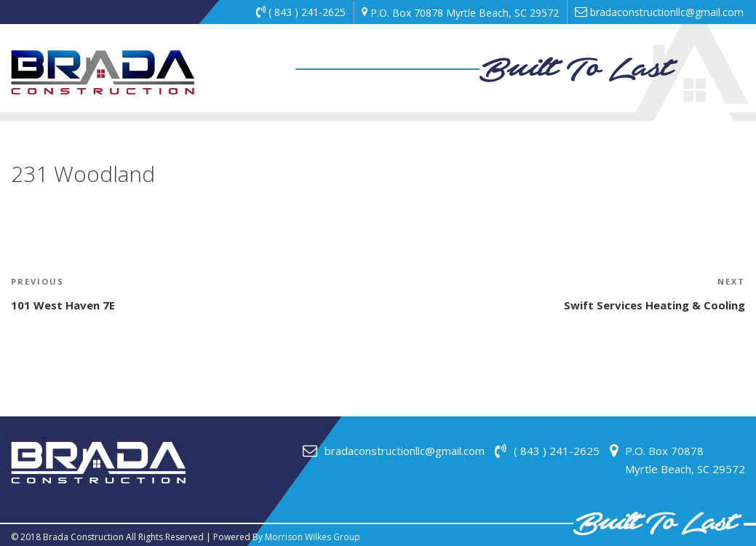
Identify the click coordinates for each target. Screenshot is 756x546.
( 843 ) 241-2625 (301, 12)
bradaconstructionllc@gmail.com (659, 12)
